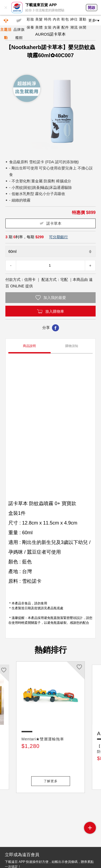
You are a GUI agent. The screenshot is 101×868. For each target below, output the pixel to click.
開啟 (92, 8)
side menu (90, 828)
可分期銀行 (58, 237)
